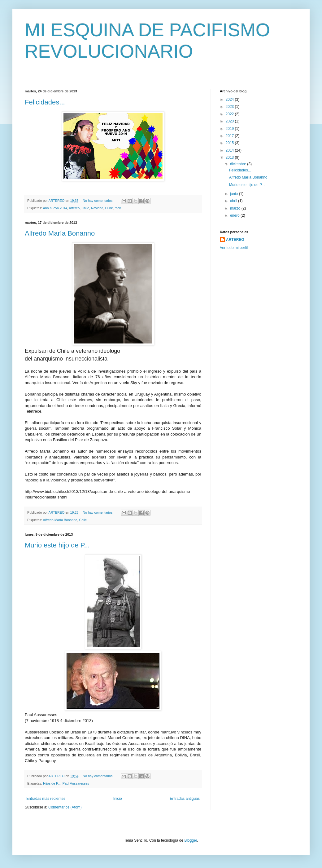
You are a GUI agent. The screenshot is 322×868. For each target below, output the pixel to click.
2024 (230, 100)
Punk (109, 208)
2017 (230, 136)
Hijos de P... (52, 783)
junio (235, 194)
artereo (74, 208)
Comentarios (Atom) (65, 807)
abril (234, 201)
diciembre (239, 164)
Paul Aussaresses (76, 783)
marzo (236, 208)
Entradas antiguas (185, 799)
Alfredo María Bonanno (60, 233)
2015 (230, 143)
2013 (230, 157)
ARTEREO (235, 240)
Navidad (97, 208)
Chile (85, 208)
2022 (230, 114)
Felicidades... (45, 102)
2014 (230, 150)
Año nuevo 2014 (55, 208)
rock (118, 208)
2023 (230, 107)
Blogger (191, 840)
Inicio (118, 799)
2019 (230, 129)
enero (235, 215)
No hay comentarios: (98, 201)
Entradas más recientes (46, 799)
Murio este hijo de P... (57, 545)
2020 (230, 121)
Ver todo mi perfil (234, 248)
